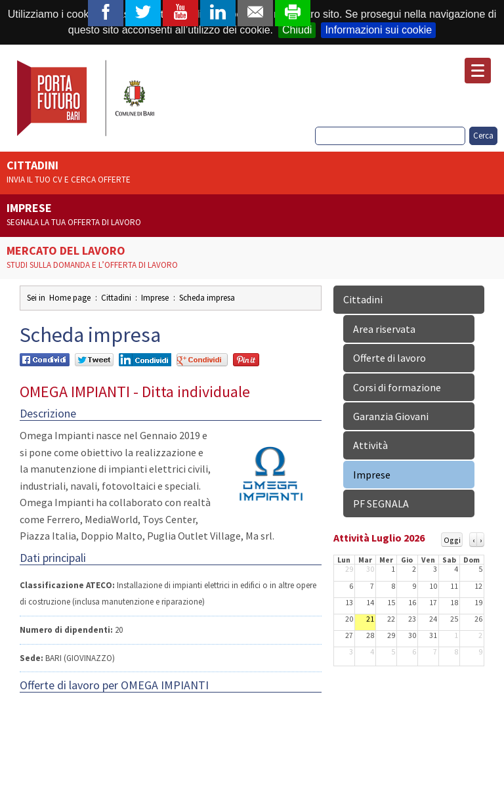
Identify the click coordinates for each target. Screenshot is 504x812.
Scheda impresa (207, 298)
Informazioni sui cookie (378, 30)
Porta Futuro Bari (87, 98)
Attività (370, 445)
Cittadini (252, 173)
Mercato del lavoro (252, 258)
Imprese (252, 215)
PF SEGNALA (381, 503)
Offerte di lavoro (389, 358)
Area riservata (384, 329)
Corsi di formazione (397, 387)
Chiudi (297, 30)
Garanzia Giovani (391, 416)
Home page (70, 298)
